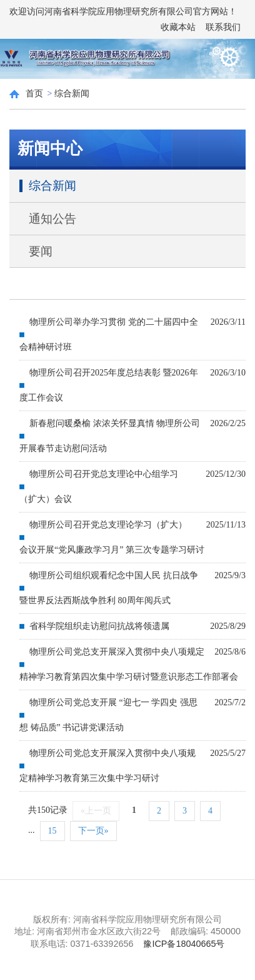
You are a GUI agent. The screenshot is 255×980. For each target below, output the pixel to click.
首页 (34, 94)
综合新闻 (72, 94)
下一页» (93, 831)
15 (52, 831)
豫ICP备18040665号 (184, 944)
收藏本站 (178, 27)
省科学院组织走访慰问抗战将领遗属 (99, 626)
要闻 (41, 251)
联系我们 (223, 27)
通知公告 (52, 219)
